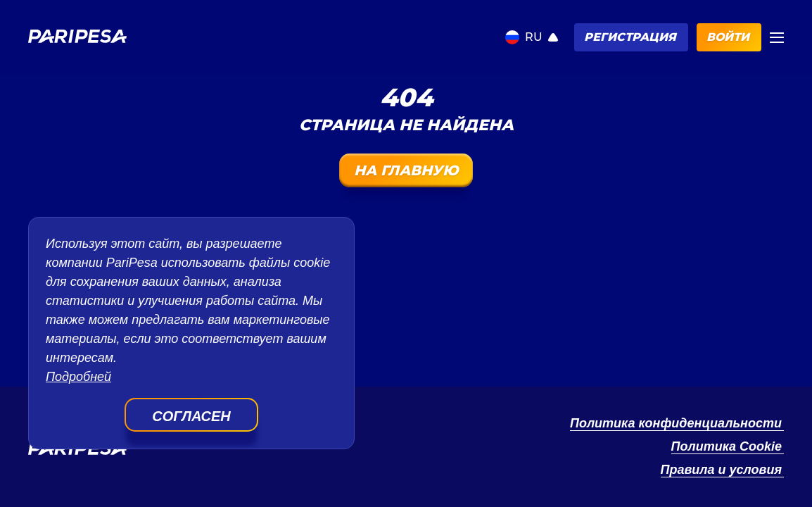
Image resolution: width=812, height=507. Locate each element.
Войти (728, 37)
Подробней (78, 377)
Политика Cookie (727, 446)
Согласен (191, 416)
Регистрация (630, 37)
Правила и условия (721, 470)
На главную (406, 170)
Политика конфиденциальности (676, 423)
